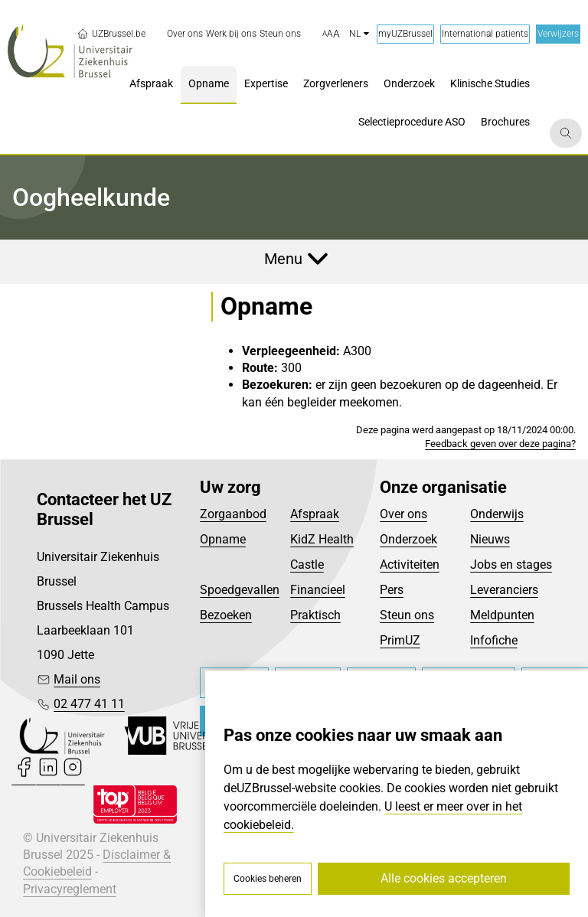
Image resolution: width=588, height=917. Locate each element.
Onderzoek (408, 539)
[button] (331, 34)
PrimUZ (400, 640)
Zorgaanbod (233, 514)
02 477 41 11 (89, 704)
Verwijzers (558, 34)
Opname (223, 539)
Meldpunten (502, 615)
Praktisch (315, 615)
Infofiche (494, 640)
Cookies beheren (268, 879)
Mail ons (77, 679)
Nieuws (490, 539)
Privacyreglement (70, 889)
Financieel (318, 590)
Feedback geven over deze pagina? (500, 444)
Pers (392, 590)
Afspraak (315, 514)
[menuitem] (185, 34)
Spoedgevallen (240, 590)
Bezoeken (226, 615)
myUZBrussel (405, 34)
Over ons (403, 514)
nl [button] (359, 34)
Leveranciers (504, 590)
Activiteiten (410, 565)
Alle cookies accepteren (444, 878)
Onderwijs (497, 514)
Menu (283, 259)
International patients (485, 34)
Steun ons (407, 615)
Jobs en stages (511, 565)
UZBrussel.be (111, 34)
